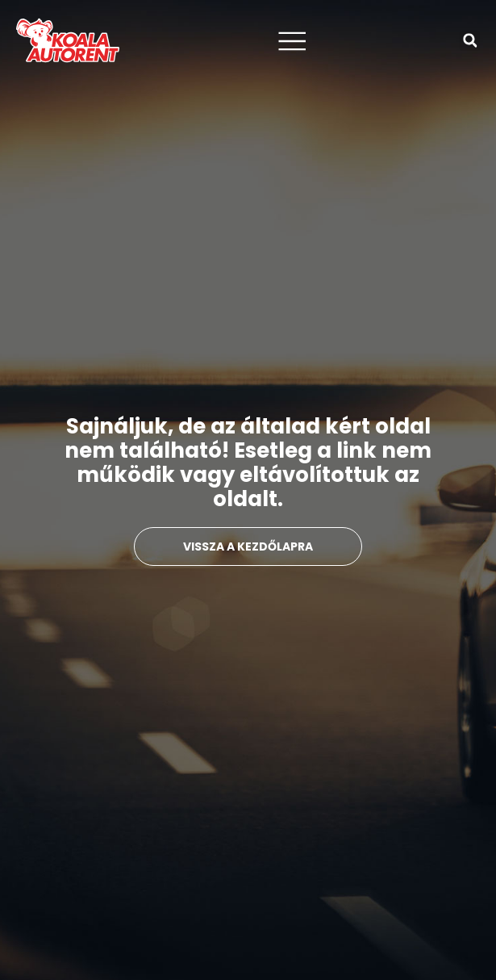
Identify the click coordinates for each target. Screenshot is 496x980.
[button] (470, 41)
